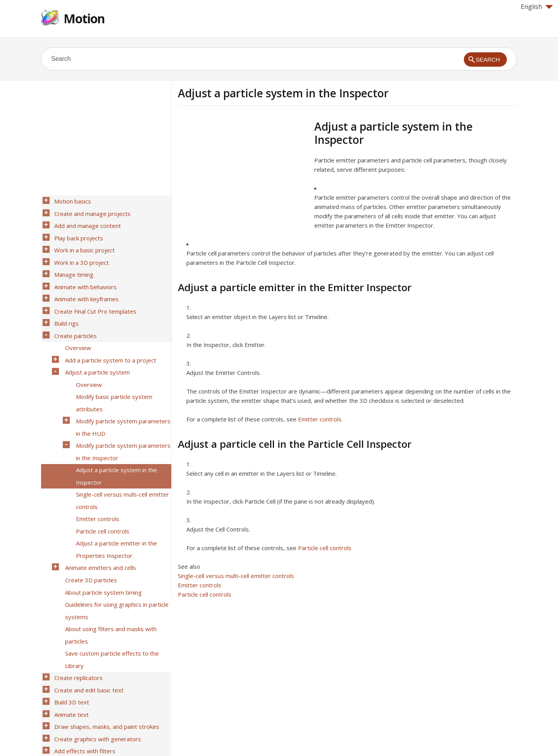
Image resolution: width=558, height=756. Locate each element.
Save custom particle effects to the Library (110, 578)
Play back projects (76, 231)
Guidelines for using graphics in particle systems (115, 538)
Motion (84, 18)
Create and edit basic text (87, 604)
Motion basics (70, 200)
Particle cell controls (325, 548)
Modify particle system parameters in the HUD (121, 387)
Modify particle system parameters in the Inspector (121, 407)
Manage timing (71, 261)
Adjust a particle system (95, 342)
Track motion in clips (79, 674)
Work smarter (71, 715)
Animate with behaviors (83, 271)
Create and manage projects (90, 211)
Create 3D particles (89, 513)
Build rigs (64, 301)
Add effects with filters (83, 654)
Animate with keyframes (84, 281)
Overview (76, 321)
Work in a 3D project (79, 251)
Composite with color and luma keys (100, 664)
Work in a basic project (82, 241)
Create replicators (76, 594)
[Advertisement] (243, 174)
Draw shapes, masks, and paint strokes (104, 634)
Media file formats (76, 704)
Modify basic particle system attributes (112, 367)
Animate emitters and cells (98, 503)
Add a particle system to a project (108, 331)
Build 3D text (69, 614)
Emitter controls (320, 419)
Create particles (73, 311)
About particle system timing (101, 523)
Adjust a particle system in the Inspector (114, 427)
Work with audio (73, 684)
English (537, 7)
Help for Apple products (69, 737)
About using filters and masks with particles (108, 558)
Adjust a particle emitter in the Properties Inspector (114, 488)
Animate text (69, 624)
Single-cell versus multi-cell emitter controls (236, 576)
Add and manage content (85, 221)
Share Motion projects (82, 694)
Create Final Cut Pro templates (93, 291)
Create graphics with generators (95, 644)
